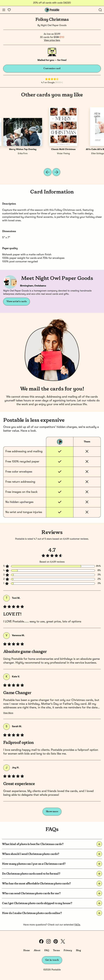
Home (27, 950)
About (37, 950)
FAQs (77, 925)
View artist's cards (17, 301)
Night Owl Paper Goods (54, 25)
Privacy (68, 950)
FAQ (47, 950)
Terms (56, 950)
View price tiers (52, 40)
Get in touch (52, 960)
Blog (78, 950)
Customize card (52, 68)
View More (8, 713)
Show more (52, 812)
